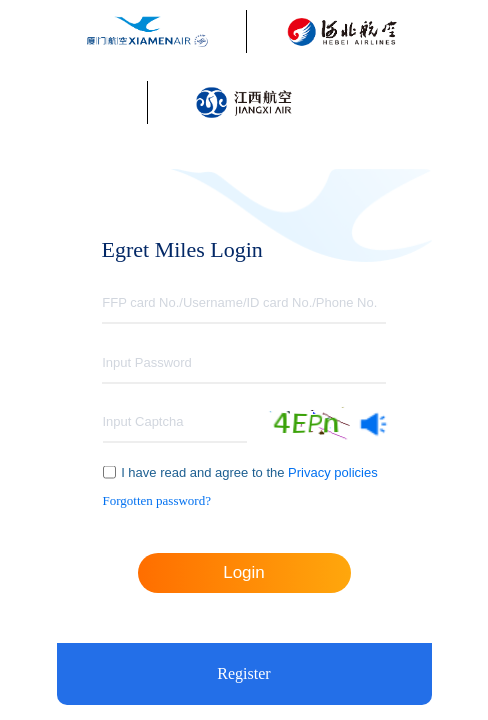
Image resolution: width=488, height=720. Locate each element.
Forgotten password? (157, 500)
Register (243, 673)
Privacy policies (330, 472)
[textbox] (244, 304)
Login (244, 572)
